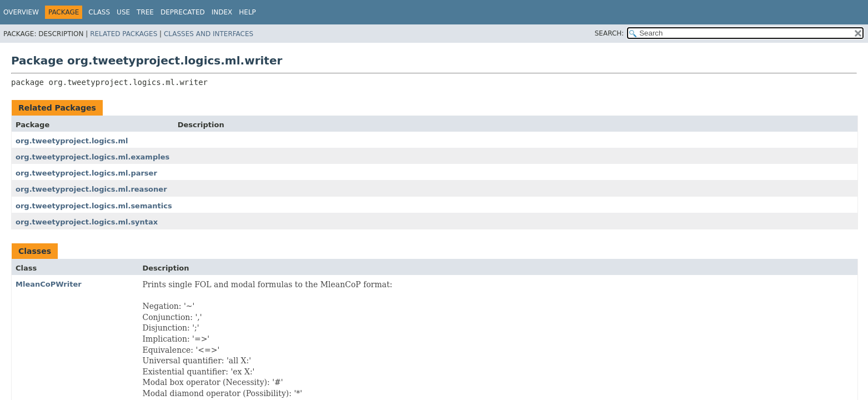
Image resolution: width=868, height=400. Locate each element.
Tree (145, 12)
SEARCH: (609, 33)
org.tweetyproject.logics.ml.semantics (94, 206)
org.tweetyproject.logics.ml (72, 141)
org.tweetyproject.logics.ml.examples (92, 157)
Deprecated (183, 12)
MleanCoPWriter (49, 284)
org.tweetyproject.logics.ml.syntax (87, 222)
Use (123, 12)
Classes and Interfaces (209, 34)
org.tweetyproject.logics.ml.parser (86, 173)
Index (222, 12)
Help (247, 12)
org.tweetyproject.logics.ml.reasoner (91, 189)
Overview (21, 12)
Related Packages (124, 34)
